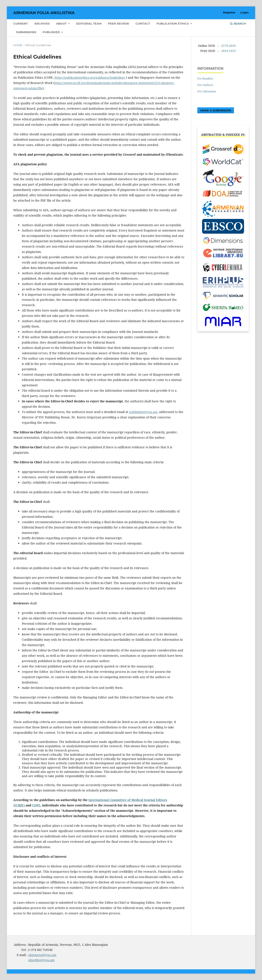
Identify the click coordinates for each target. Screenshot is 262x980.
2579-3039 (228, 46)
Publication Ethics (173, 24)
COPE (36, 805)
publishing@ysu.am (143, 412)
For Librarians (207, 91)
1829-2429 (228, 51)
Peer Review (118, 24)
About (62, 24)
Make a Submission (216, 110)
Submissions (26, 32)
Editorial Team (89, 24)
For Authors (205, 85)
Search (238, 24)
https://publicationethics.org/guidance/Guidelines (90, 77)
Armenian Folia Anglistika (44, 13)
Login (245, 12)
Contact (143, 24)
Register (229, 12)
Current (21, 24)
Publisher (52, 32)
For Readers (205, 78)
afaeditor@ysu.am (41, 960)
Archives (42, 24)
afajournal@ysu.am (42, 955)
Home (18, 45)
